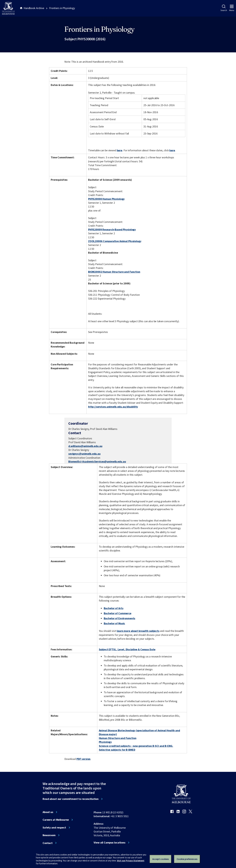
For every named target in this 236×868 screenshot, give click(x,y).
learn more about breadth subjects (138, 631)
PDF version (84, 759)
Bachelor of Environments (120, 618)
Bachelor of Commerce (118, 613)
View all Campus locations (109, 843)
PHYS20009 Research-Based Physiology (112, 229)
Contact (48, 843)
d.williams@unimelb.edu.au (85, 446)
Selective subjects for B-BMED (117, 750)
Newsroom (49, 835)
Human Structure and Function (118, 738)
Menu (232, 8)
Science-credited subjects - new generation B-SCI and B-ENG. (136, 746)
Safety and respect (54, 828)
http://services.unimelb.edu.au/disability (113, 407)
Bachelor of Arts (114, 608)
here (120, 150)
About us (48, 812)
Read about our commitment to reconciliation (71, 799)
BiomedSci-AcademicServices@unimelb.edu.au (97, 462)
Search (224, 8)
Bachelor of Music (114, 623)
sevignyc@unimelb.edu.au (84, 454)
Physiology (105, 742)
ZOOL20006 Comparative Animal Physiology (115, 241)
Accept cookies (161, 859)
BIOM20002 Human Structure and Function (114, 272)
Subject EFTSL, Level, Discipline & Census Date (127, 649)
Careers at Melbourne (56, 820)
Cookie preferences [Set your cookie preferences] (187, 859)
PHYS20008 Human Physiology (106, 199)
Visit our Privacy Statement (131, 861)
